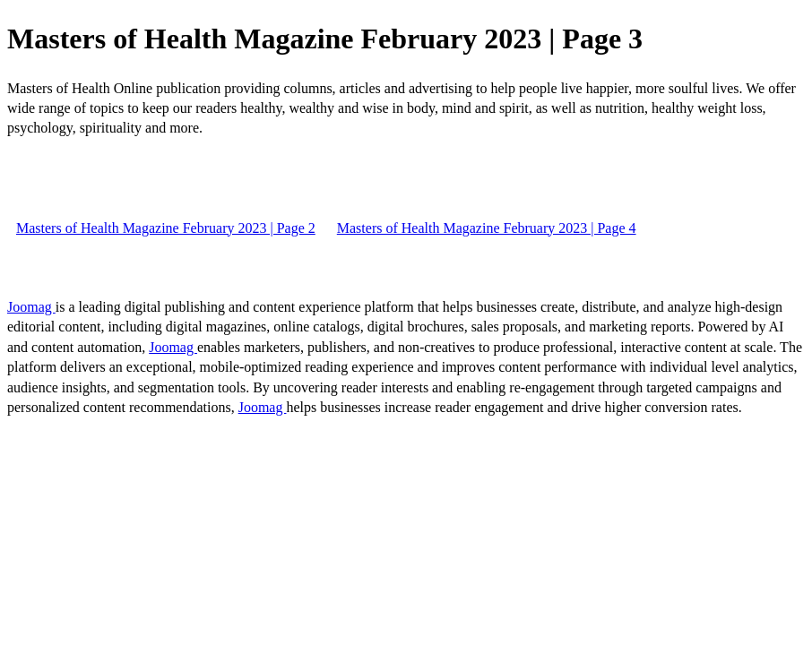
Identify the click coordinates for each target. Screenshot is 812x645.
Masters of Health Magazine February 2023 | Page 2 (166, 228)
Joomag (31, 307)
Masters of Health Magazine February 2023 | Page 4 (487, 228)
